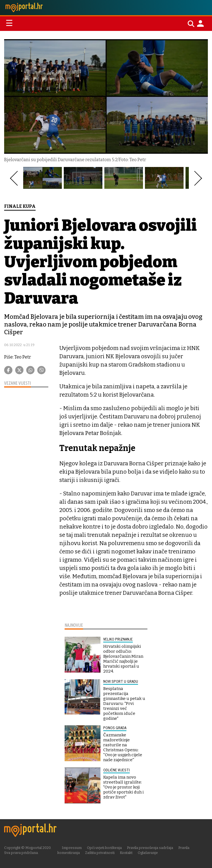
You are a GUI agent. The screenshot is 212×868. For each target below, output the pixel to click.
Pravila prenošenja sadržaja (150, 848)
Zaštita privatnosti (100, 853)
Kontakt (126, 853)
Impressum (72, 848)
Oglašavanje (148, 853)
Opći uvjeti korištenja (104, 848)
